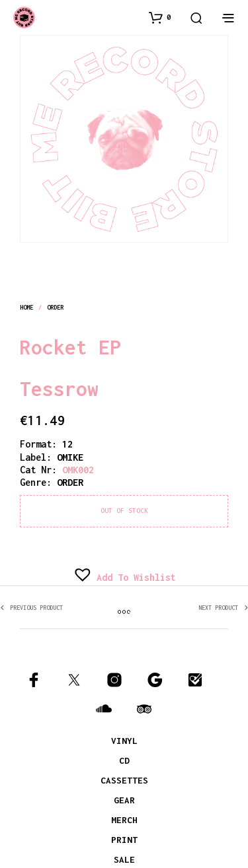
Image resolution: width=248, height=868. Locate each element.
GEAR (124, 800)
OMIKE (70, 457)
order (56, 307)
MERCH (124, 820)
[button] (160, 17)
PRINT (124, 840)
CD (124, 760)
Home (26, 307)
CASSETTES (124, 780)
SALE (124, 859)
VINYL (124, 741)
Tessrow (59, 389)
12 (67, 444)
